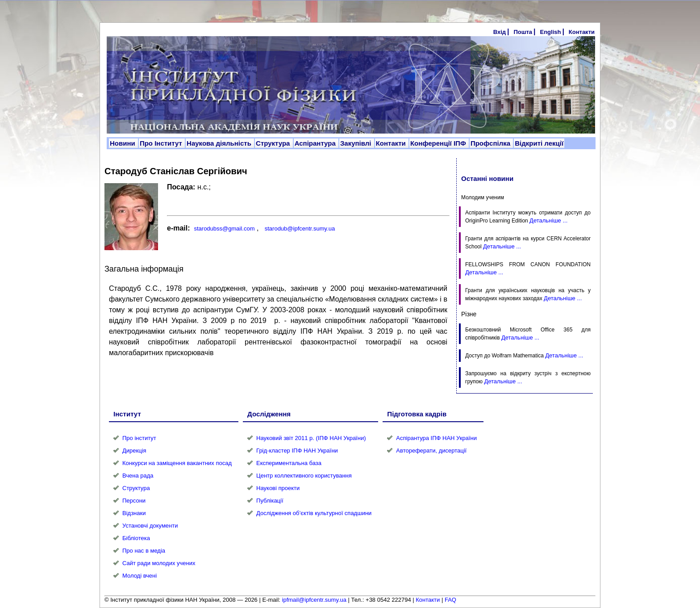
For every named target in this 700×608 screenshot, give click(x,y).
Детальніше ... (548, 220)
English (550, 32)
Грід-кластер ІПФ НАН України (297, 451)
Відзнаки (134, 513)
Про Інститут (162, 143)
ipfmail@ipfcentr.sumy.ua (314, 600)
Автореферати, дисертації (431, 451)
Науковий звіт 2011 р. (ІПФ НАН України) (311, 438)
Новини (123, 143)
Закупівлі (357, 143)
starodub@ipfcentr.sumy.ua (300, 229)
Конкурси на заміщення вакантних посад (177, 463)
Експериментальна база (289, 463)
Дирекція (134, 451)
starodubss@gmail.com (224, 229)
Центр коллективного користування (304, 476)
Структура (274, 143)
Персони (134, 501)
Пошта (523, 32)
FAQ (450, 600)
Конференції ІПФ (439, 143)
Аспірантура (316, 143)
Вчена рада (138, 476)
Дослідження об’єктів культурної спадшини (314, 513)
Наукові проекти (278, 488)
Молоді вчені (140, 576)
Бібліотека (136, 538)
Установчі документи (150, 526)
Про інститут (139, 438)
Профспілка (491, 143)
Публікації (270, 501)
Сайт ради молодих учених (159, 563)
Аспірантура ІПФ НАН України (436, 438)
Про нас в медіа (144, 551)
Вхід (500, 32)
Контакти (582, 32)
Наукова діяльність (220, 143)
